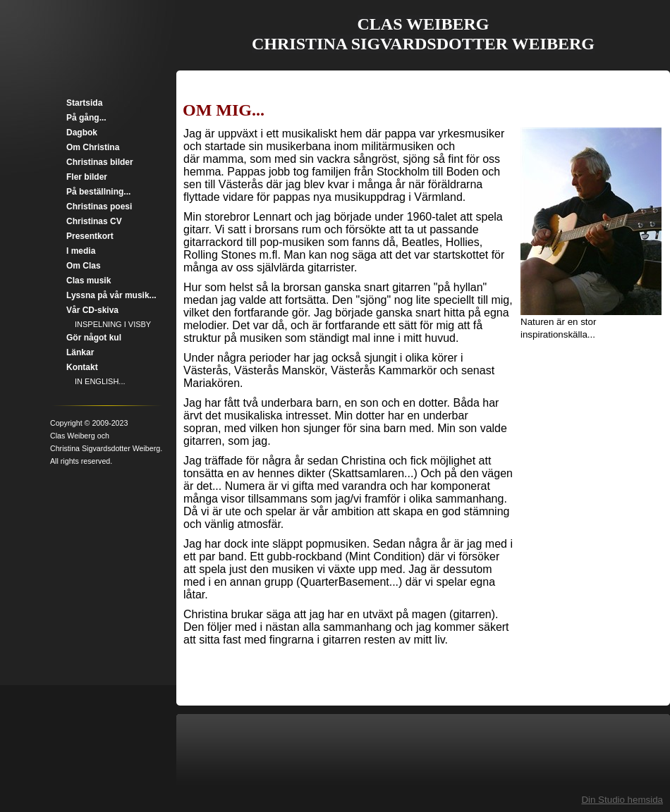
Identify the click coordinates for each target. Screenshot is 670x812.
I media (81, 251)
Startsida (84, 103)
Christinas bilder (100, 162)
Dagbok (82, 133)
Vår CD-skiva (92, 310)
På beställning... (98, 192)
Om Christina (93, 147)
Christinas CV (94, 221)
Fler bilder (87, 177)
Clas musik (89, 281)
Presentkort (90, 236)
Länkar (80, 352)
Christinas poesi (99, 207)
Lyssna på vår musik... (111, 295)
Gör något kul (94, 338)
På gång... (86, 118)
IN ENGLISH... (100, 381)
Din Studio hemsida (622, 800)
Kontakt (82, 367)
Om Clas (84, 266)
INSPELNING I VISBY (113, 324)
